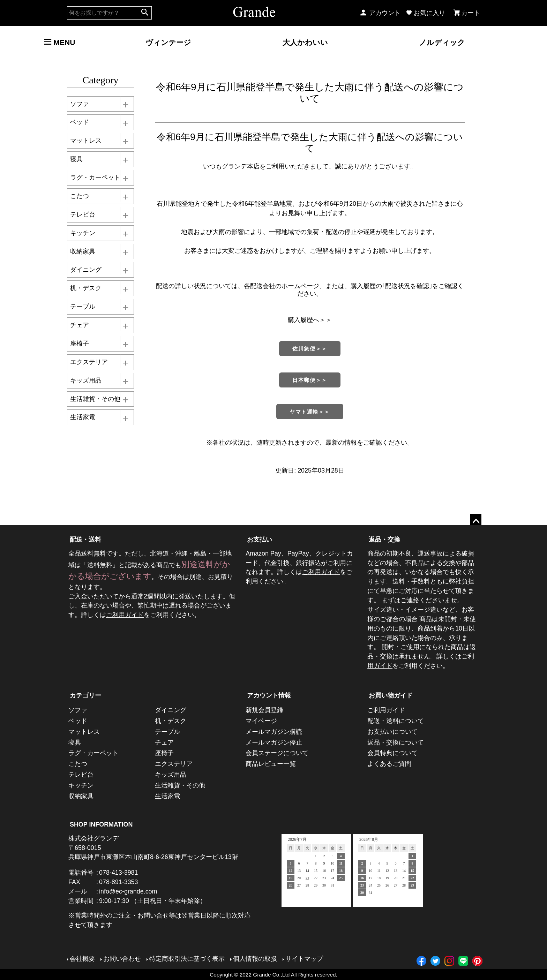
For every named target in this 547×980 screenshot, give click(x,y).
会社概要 (82, 959)
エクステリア (89, 362)
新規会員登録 (264, 710)
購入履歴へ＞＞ (310, 320)
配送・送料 (85, 540)
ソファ (80, 104)
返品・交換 (384, 540)
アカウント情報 (269, 695)
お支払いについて (392, 732)
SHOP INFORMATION (101, 824)
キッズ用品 (86, 380)
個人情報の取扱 (255, 959)
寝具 (76, 159)
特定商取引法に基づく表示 (187, 959)
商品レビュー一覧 (271, 764)
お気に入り (426, 13)
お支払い (260, 540)
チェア (80, 325)
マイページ (261, 721)
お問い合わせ (122, 959)
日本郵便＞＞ (310, 380)
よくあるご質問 (389, 764)
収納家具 (83, 251)
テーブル (83, 307)
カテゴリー (85, 695)
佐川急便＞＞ (310, 349)
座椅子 (80, 344)
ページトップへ (476, 520)
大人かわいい (305, 42)
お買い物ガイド (391, 695)
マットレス (86, 141)
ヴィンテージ (168, 42)
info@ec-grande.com (128, 891)
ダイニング (86, 270)
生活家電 (83, 417)
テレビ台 (83, 214)
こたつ (80, 196)
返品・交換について (396, 742)
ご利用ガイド (125, 615)
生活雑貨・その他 (95, 399)
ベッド (80, 122)
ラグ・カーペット (95, 178)
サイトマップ (304, 959)
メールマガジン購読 (274, 732)
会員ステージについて (277, 753)
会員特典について (392, 753)
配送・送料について (396, 721)
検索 (145, 13)
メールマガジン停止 (274, 742)
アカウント (380, 13)
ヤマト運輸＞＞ (310, 412)
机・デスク (86, 288)
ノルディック (442, 42)
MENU (59, 42)
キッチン (83, 233)
